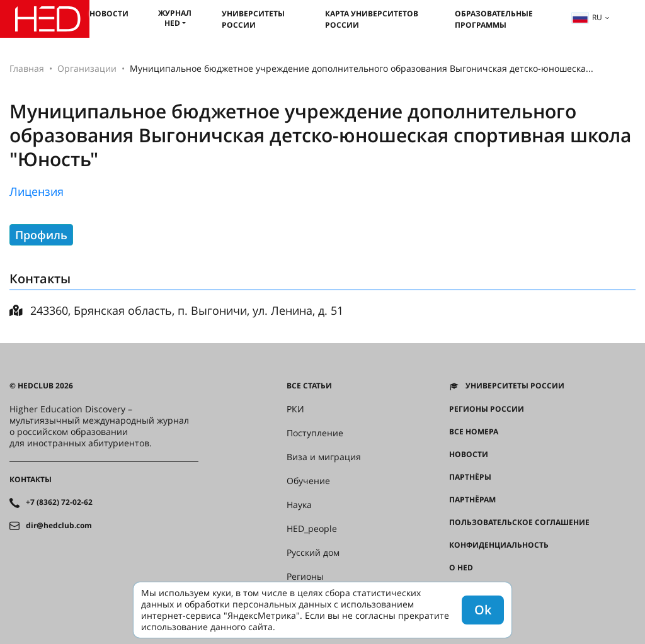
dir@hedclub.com (59, 526)
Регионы (305, 577)
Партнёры (470, 477)
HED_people (312, 529)
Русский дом (313, 553)
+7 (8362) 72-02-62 (59, 502)
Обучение (308, 481)
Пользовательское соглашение (519, 523)
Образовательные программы (494, 19)
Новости (109, 14)
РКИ (295, 409)
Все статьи (309, 386)
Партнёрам (472, 500)
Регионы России (487, 409)
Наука (299, 505)
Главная (27, 68)
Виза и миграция (324, 457)
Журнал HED (175, 18)
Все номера (474, 432)
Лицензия (37, 191)
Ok (483, 610)
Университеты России (253, 19)
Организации (87, 68)
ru (587, 17)
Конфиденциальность (499, 545)
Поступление (315, 433)
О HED (461, 568)
